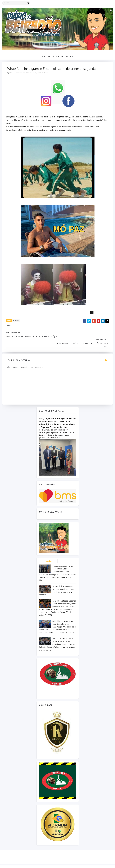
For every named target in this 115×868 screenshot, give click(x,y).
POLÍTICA (46, 56)
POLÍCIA (70, 56)
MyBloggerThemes (42, 864)
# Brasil (16, 321)
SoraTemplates (17, 864)
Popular (48, 555)
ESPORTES (58, 56)
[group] (58, 168)
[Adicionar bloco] (92, 313)
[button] (58, 313)
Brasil (46, 73)
